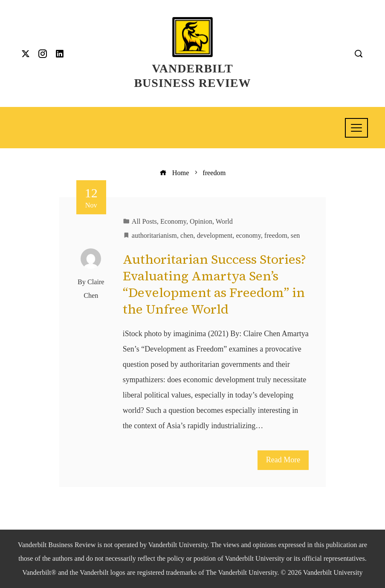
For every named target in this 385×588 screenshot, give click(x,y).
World (224, 222)
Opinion (201, 222)
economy (248, 236)
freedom (276, 236)
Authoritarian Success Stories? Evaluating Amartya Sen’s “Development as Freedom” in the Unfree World (214, 284)
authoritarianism (154, 236)
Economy (173, 222)
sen (295, 236)
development (215, 236)
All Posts (144, 222)
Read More (283, 460)
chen (187, 236)
